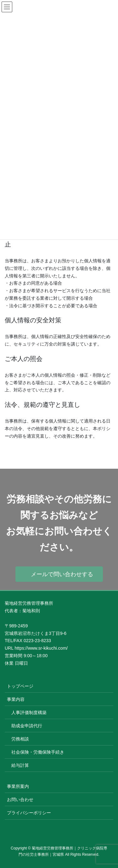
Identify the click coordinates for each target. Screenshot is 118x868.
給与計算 (20, 765)
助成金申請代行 (27, 726)
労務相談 (20, 739)
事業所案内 (18, 786)
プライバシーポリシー (29, 813)
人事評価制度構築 (29, 712)
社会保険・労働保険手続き (38, 752)
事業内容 (16, 699)
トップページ (20, 686)
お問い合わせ (20, 800)
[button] (59, 574)
